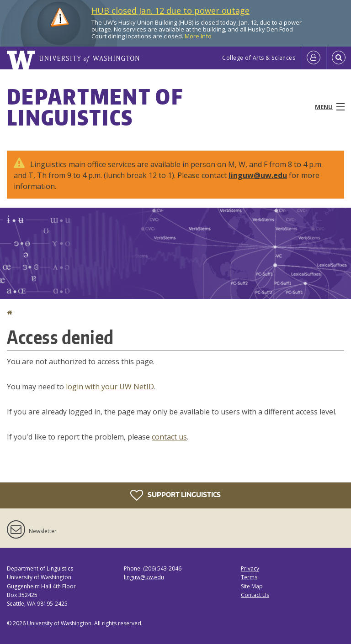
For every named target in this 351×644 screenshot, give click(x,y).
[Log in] (314, 58)
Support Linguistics (175, 495)
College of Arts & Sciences (259, 58)
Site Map (252, 586)
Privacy (250, 568)
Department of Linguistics (95, 107)
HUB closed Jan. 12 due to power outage (170, 10)
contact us (169, 437)
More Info (198, 36)
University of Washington (59, 623)
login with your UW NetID (110, 387)
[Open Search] (339, 58)
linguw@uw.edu (258, 175)
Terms (249, 577)
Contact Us (255, 595)
